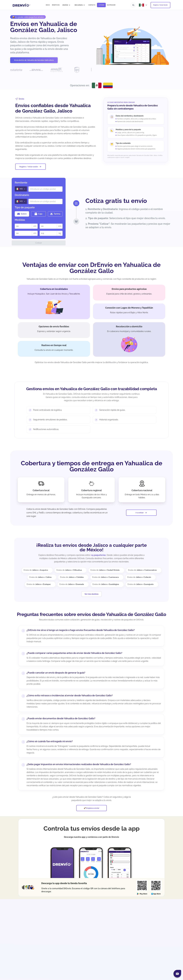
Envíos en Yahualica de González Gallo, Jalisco (44, 27)
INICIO (48, 5)
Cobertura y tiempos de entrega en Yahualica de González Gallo (92, 466)
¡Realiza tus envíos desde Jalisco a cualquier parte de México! (91, 547)
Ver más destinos (91, 594)
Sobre (22, 214)
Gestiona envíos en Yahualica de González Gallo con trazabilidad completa (92, 389)
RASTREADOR (111, 5)
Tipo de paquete (25, 207)
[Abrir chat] (177, 974)
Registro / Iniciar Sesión (160, 5)
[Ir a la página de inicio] (22, 5)
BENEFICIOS (56, 5)
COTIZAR (101, 5)
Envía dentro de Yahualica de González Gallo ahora (34, 60)
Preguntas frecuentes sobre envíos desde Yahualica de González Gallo (91, 614)
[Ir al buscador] (133, 5)
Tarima (55, 214)
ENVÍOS (67, 5)
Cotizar (39, 243)
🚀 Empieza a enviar (91, 808)
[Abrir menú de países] (143, 5)
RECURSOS (80, 5)
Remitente (21, 183)
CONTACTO (92, 5)
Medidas (20, 220)
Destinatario (22, 195)
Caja (38, 214)
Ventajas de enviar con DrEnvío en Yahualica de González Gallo (91, 268)
